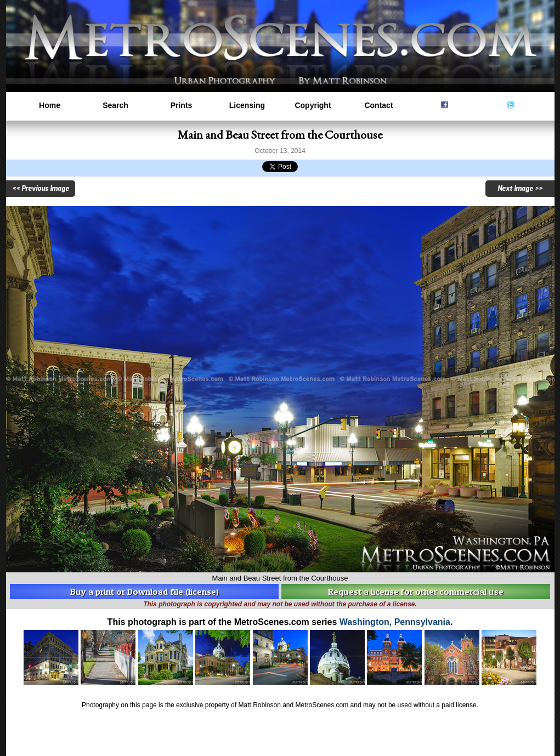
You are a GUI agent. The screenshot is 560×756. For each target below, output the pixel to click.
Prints (182, 105)
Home (50, 105)
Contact (378, 105)
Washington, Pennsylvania (395, 622)
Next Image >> (520, 189)
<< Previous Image (41, 189)
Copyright (313, 105)
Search (115, 105)
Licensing (247, 105)
